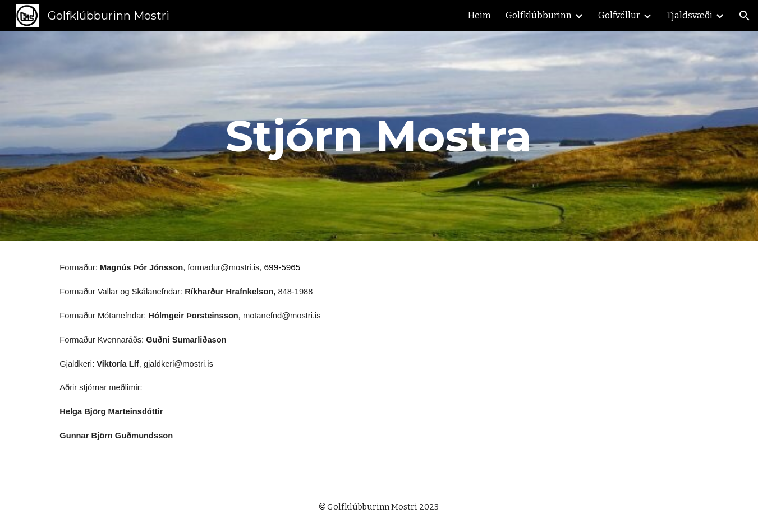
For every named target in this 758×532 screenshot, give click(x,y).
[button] (745, 16)
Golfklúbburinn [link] (539, 15)
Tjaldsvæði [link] (690, 15)
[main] (379, 136)
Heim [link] (479, 15)
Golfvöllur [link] (619, 15)
